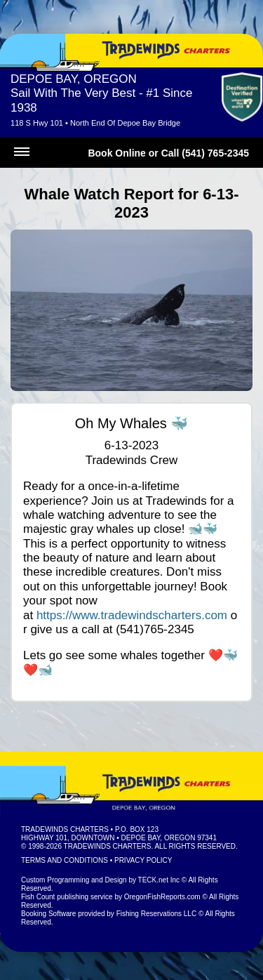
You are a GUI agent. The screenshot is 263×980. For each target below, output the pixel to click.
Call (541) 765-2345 (205, 153)
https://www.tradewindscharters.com (132, 615)
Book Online (116, 153)
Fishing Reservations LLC (157, 914)
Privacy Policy (143, 860)
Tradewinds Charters (65, 829)
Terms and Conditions (65, 860)
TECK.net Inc (159, 880)
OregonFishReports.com (162, 897)
